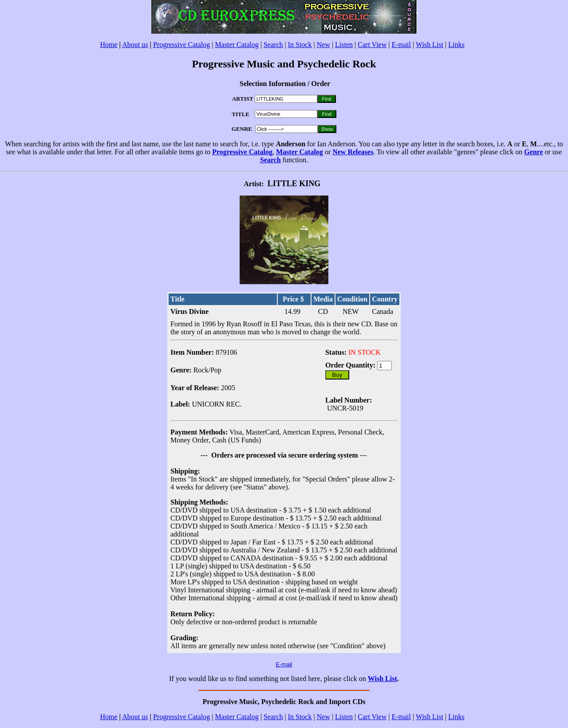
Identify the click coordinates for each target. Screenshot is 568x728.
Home (108, 45)
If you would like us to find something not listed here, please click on (268, 679)
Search (273, 45)
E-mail (401, 45)
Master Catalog (237, 45)
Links (456, 45)
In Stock (300, 45)
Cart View (372, 45)
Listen (344, 45)
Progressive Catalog (181, 45)
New (323, 45)
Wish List (430, 45)
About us (135, 45)
